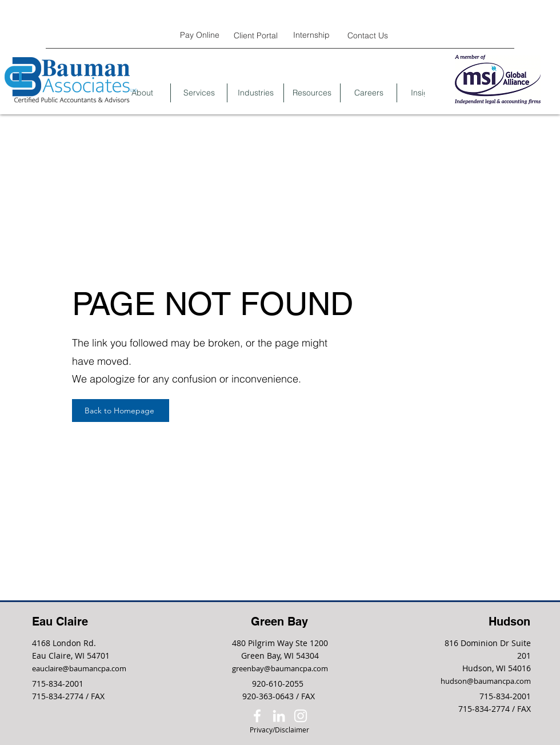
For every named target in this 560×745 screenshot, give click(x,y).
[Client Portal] (255, 35)
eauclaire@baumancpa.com (79, 668)
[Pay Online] (199, 35)
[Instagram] (301, 716)
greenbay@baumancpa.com (280, 668)
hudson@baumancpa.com (486, 681)
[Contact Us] (367, 35)
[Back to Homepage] (121, 411)
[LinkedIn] (279, 716)
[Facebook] (257, 716)
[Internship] (311, 35)
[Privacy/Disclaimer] (279, 730)
